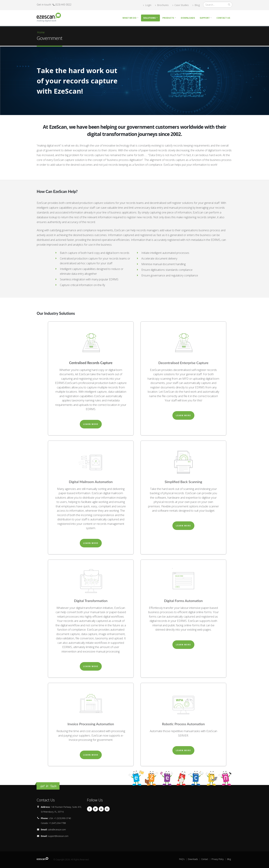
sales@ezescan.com (57, 830)
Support (205, 18)
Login (147, 5)
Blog (196, 5)
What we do (129, 18)
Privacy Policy (218, 859)
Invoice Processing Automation (91, 724)
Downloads (188, 18)
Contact (205, 859)
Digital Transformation (91, 601)
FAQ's (182, 859)
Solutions (149, 18)
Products (168, 18)
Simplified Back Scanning (183, 482)
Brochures (162, 5)
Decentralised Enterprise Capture (183, 363)
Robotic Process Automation (183, 724)
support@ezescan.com (58, 836)
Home (41, 32)
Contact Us (223, 18)
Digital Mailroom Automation (91, 482)
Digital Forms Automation (183, 601)
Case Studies (181, 5)
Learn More (91, 424)
